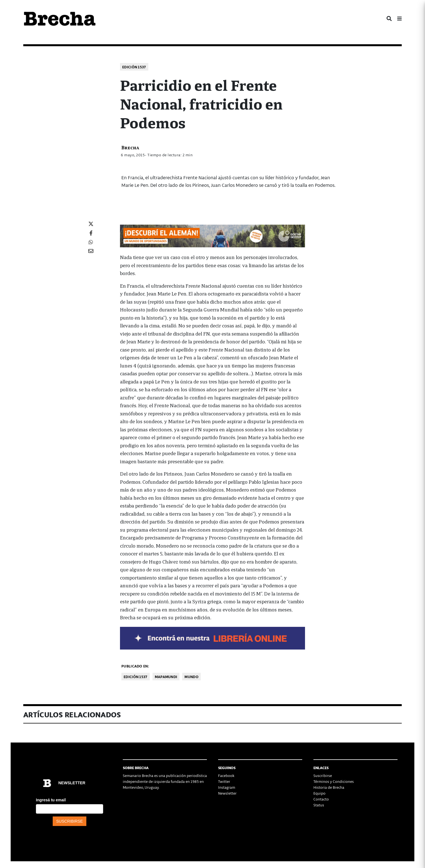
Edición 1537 (134, 67)
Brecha (130, 147)
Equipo (319, 793)
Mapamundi (166, 677)
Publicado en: (135, 666)
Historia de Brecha (329, 787)
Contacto (321, 799)
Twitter (224, 781)
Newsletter (227, 793)
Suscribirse (323, 775)
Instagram (227, 787)
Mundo (191, 677)
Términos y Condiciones (334, 781)
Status (319, 805)
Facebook (226, 775)
